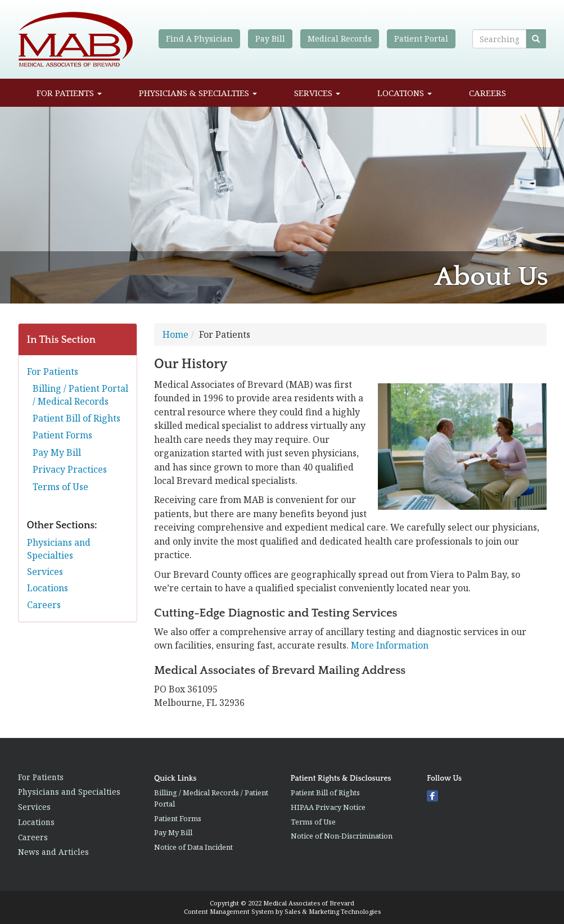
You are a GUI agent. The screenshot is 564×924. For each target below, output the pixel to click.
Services (317, 93)
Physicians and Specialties (59, 549)
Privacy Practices (70, 469)
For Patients (69, 93)
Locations (405, 93)
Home (175, 334)
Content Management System (229, 911)
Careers (488, 93)
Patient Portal (421, 38)
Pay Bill (270, 38)
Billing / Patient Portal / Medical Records (80, 395)
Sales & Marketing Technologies (333, 911)
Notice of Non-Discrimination (342, 836)
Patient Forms (62, 435)
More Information (390, 645)
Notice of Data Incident (193, 847)
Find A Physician (199, 38)
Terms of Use (60, 487)
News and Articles (53, 852)
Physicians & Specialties (198, 93)
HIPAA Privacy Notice (328, 807)
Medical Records (340, 38)
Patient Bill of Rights (76, 418)
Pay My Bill (57, 452)
